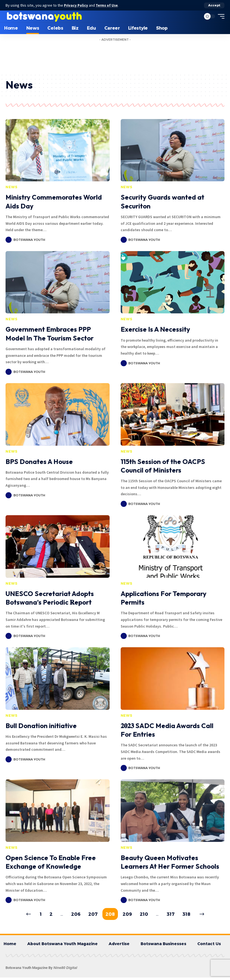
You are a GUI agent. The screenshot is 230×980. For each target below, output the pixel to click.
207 (91, 915)
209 (128, 915)
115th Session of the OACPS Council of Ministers (163, 466)
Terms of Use (110, 5)
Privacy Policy (77, 5)
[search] (195, 16)
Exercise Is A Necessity (155, 329)
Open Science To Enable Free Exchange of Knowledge (51, 862)
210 (147, 915)
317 (175, 915)
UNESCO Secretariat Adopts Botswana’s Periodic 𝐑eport (50, 598)
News (11, 187)
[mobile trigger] (220, 16)
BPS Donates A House (39, 461)
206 (72, 915)
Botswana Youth (29, 240)
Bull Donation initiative (41, 726)
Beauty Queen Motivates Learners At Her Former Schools (170, 862)
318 (192, 915)
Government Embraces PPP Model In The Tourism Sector (50, 333)
